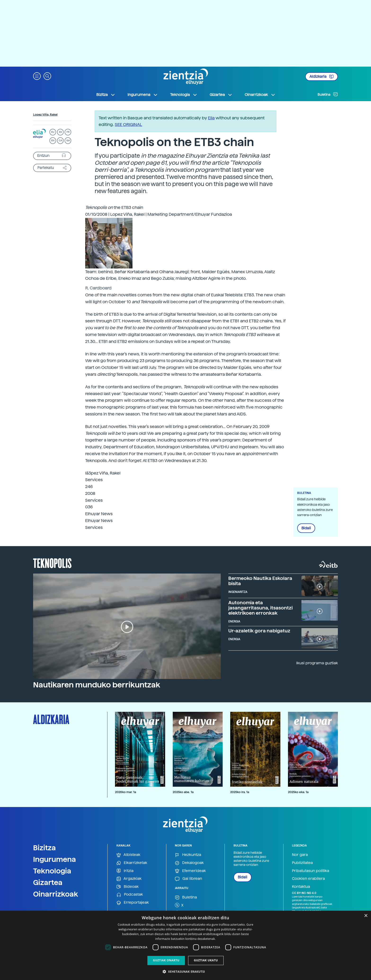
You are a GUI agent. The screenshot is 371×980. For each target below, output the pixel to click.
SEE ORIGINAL (128, 124)
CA (60, 140)
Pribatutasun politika (311, 871)
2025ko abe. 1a (183, 792)
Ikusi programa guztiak (317, 663)
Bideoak (128, 887)
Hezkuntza (188, 855)
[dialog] (185, 945)
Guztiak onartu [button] (166, 960)
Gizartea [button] (221, 95)
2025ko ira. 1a (240, 792)
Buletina (328, 94)
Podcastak (130, 895)
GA (68, 140)
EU (53, 132)
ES (60, 132)
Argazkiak (129, 879)
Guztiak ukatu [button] (206, 960)
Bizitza (44, 848)
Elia (211, 118)
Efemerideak (190, 871)
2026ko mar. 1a (126, 792)
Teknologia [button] (184, 95)
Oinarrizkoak (56, 894)
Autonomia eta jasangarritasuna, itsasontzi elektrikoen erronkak (261, 608)
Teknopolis (52, 563)
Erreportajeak (133, 903)
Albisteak (128, 855)
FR (68, 132)
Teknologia (52, 871)
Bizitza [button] (106, 95)
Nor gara (300, 855)
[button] (37, 76)
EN (53, 140)
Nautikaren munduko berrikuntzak (97, 685)
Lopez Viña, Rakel (45, 115)
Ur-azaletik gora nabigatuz (259, 631)
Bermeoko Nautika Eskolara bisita (260, 581)
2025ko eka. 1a (298, 792)
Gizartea (48, 882)
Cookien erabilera (308, 879)
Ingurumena (55, 859)
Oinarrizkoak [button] (260, 95)
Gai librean (188, 879)
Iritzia (125, 871)
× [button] (366, 916)
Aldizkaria (322, 77)
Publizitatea (302, 863)
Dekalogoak (189, 863)
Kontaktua (301, 887)
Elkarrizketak (132, 863)
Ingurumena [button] (143, 95)
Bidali (306, 528)
